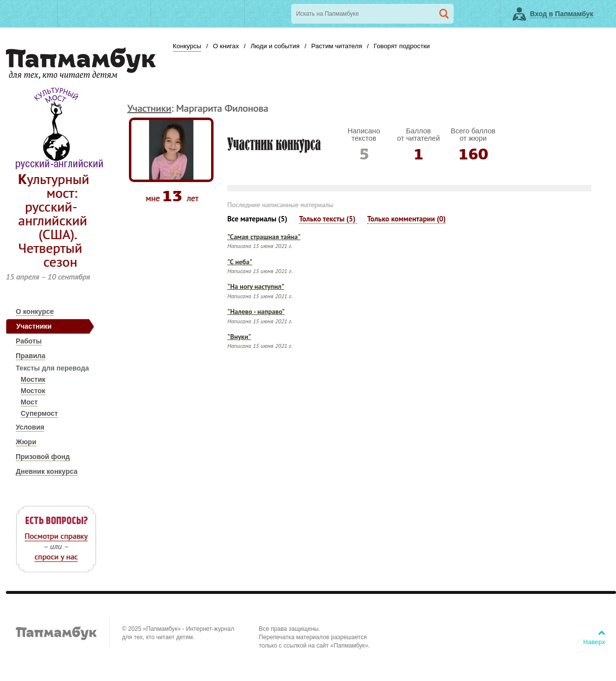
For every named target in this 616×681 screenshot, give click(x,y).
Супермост (39, 413)
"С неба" (240, 262)
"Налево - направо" (256, 311)
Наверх (594, 642)
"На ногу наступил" (256, 286)
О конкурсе (35, 311)
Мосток (33, 391)
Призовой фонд (43, 457)
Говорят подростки (401, 46)
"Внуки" (239, 337)
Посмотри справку (56, 536)
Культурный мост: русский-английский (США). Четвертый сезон (54, 220)
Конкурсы (187, 46)
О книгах (226, 46)
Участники (34, 326)
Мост (29, 402)
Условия (30, 427)
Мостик (33, 379)
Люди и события (275, 46)
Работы (29, 341)
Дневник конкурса (47, 471)
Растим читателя (337, 46)
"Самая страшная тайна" (264, 237)
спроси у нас (56, 557)
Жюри (26, 442)
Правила (31, 356)
